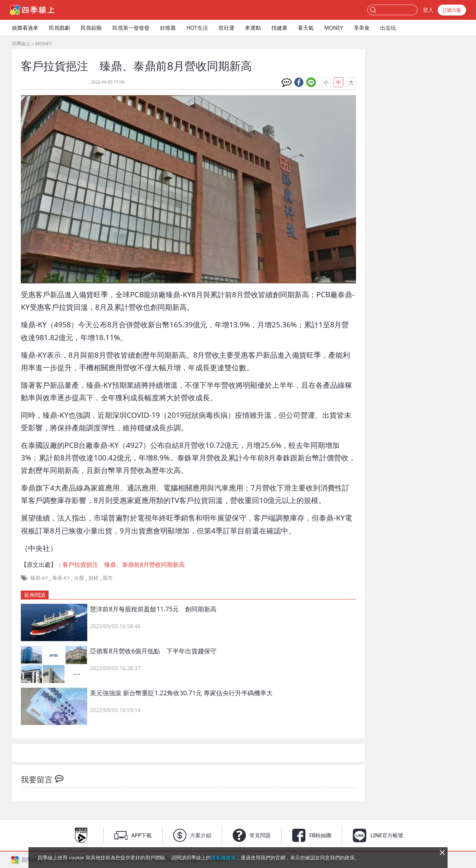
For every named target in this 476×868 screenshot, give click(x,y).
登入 (428, 10)
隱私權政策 (223, 857)
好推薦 (168, 28)
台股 (79, 578)
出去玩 (388, 28)
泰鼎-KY (61, 578)
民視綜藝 (91, 28)
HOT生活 (197, 28)
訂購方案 (452, 10)
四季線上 (21, 43)
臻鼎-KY (39, 578)
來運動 (253, 28)
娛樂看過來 (25, 28)
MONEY (334, 28)
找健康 (279, 28)
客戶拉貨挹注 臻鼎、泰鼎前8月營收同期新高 (124, 564)
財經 (94, 578)
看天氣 (306, 28)
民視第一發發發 (131, 28)
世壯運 (226, 28)
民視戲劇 (59, 28)
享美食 (362, 28)
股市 (108, 578)
